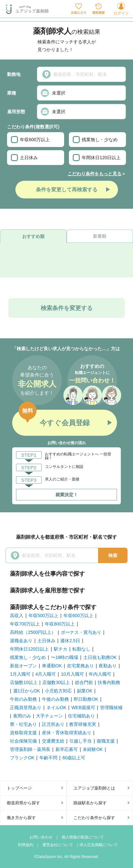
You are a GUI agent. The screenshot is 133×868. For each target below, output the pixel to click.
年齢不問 (48, 758)
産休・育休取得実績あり (67, 733)
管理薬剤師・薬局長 (30, 749)
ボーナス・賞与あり (81, 632)
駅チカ (61, 649)
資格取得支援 (23, 733)
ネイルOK (56, 708)
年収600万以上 (30, 140)
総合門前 (84, 682)
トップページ (19, 788)
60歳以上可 (74, 758)
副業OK (85, 691)
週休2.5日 (70, 641)
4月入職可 (46, 674)
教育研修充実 (83, 724)
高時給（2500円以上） (33, 632)
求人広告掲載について (99, 845)
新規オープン (23, 666)
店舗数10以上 (24, 682)
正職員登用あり (26, 708)
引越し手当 (80, 741)
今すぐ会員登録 (65, 423)
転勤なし (81, 649)
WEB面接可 (83, 708)
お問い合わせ (41, 837)
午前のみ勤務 (23, 699)
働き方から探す (21, 818)
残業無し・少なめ (95, 140)
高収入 (17, 616)
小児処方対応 (58, 691)
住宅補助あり (81, 716)
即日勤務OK (86, 699)
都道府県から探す (23, 803)
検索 (113, 555)
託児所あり (53, 724)
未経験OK (93, 749)
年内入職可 (100, 674)
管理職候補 (111, 708)
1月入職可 (20, 674)
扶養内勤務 (109, 682)
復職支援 (106, 741)
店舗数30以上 (56, 682)
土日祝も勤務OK (100, 657)
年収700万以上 (25, 624)
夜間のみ (22, 716)
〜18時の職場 (65, 657)
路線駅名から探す (90, 803)
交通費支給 (53, 741)
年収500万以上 (43, 616)
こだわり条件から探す (94, 818)
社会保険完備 (23, 741)
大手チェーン (49, 716)
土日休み (24, 158)
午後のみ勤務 (55, 699)
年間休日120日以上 (97, 158)
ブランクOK (22, 758)
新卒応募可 (67, 749)
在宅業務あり (80, 666)
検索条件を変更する (67, 308)
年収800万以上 (60, 624)
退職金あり (21, 641)
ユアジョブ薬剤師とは (94, 788)
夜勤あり (108, 666)
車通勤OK (52, 666)
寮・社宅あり (23, 724)
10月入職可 (72, 674)
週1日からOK (27, 691)
